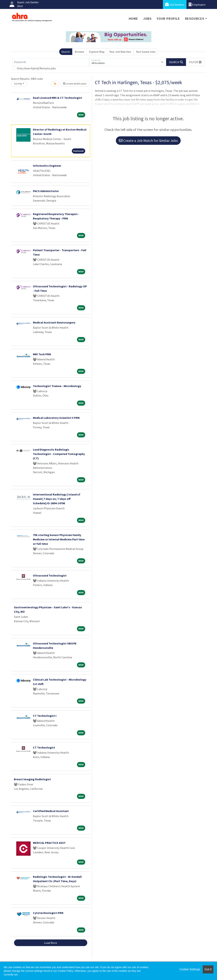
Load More (51, 943)
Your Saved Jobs (146, 52)
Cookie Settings (190, 969)
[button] (195, 62)
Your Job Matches (120, 52)
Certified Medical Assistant (51, 811)
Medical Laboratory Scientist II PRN (56, 418)
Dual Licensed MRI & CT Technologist (57, 98)
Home (133, 19)
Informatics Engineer (47, 166)
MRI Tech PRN (42, 354)
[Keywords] (51, 62)
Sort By (18, 84)
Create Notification (75, 84)
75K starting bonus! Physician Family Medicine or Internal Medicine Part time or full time (59, 539)
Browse (79, 52)
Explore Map (97, 52)
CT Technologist (44, 747)
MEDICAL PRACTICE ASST (49, 843)
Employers (197, 4)
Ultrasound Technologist (50, 575)
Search (66, 52)
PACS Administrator (46, 191)
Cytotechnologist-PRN (48, 913)
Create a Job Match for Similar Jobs (148, 140)
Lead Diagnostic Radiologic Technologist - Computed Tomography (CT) (59, 454)
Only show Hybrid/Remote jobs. (37, 68)
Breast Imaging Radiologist (32, 779)
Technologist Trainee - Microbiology (57, 386)
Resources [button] (195, 19)
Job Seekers (175, 4)
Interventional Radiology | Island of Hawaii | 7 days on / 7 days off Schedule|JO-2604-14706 (57, 499)
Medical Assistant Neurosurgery (54, 322)
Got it (208, 969)
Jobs (147, 19)
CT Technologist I (45, 716)
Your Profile (168, 19)
